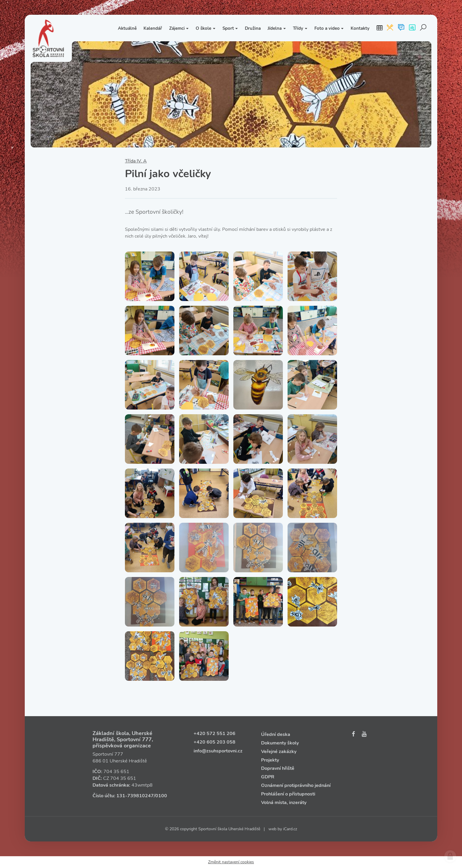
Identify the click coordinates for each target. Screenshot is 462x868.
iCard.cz (290, 829)
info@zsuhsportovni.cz (218, 751)
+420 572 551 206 (214, 734)
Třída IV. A (136, 161)
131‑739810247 (135, 796)
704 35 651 (116, 772)
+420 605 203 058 (214, 742)
